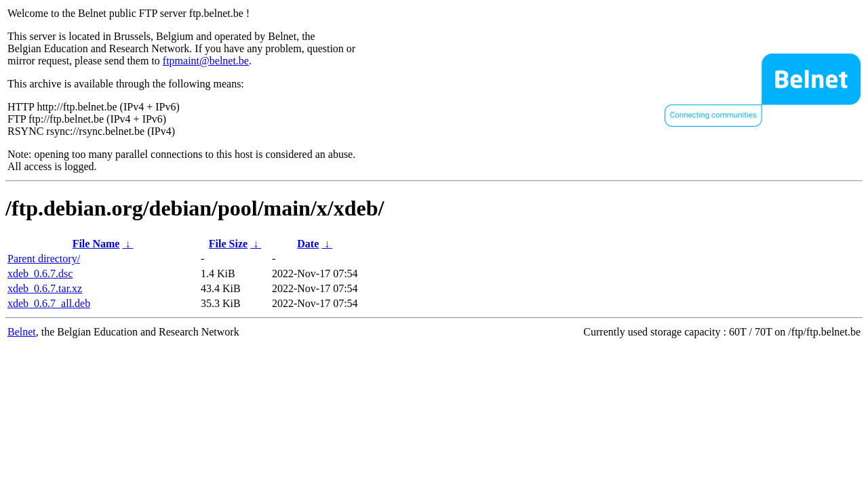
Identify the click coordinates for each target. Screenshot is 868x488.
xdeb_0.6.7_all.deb (49, 303)
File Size (228, 244)
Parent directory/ (44, 259)
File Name (96, 244)
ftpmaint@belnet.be (206, 61)
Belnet (22, 332)
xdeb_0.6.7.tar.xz (45, 288)
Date (308, 244)
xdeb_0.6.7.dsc (40, 273)
